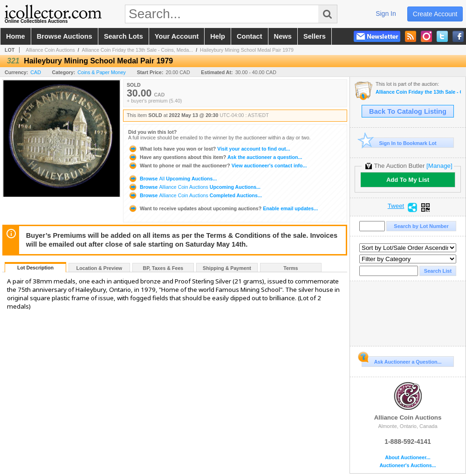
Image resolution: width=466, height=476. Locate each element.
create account (435, 14)
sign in (386, 14)
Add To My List (408, 180)
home (16, 36)
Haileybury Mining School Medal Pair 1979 (247, 50)
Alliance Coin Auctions (50, 50)
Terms (291, 268)
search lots (123, 36)
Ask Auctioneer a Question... (401, 360)
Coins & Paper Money (102, 72)
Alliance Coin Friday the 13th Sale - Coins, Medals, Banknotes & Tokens (418, 92)
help (218, 36)
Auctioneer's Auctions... (408, 466)
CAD (36, 72)
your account (177, 36)
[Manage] (439, 166)
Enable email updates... (223, 208)
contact (250, 36)
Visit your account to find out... (209, 149)
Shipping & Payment (227, 268)
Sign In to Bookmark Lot (399, 143)
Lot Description (35, 268)
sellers (315, 36)
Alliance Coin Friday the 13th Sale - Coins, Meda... (138, 50)
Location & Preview (99, 268)
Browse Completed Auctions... (195, 195)
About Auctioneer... (408, 458)
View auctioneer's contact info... (217, 166)
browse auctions (65, 36)
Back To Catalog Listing (408, 111)
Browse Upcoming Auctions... (172, 179)
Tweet (396, 206)
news (283, 36)
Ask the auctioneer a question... (215, 157)
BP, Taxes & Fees (163, 268)
